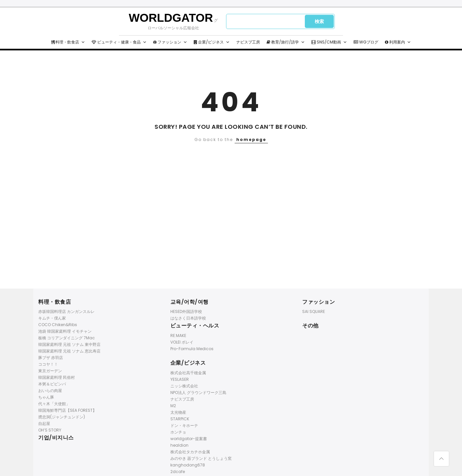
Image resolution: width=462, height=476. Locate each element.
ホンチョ (178, 432)
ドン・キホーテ (184, 425)
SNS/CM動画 (329, 42)
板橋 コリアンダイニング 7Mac (67, 338)
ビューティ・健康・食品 (119, 42)
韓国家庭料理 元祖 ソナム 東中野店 (69, 344)
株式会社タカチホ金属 (190, 452)
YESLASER (180, 379)
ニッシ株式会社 (184, 386)
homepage (251, 140)
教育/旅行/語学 (286, 42)
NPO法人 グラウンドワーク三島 (198, 392)
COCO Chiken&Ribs (58, 325)
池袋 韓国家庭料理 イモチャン (65, 331)
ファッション (170, 42)
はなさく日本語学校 (188, 318)
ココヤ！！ (48, 364)
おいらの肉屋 (50, 391)
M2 (173, 406)
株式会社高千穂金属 (188, 373)
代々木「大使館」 (54, 404)
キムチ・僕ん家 (52, 318)
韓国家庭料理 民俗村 (57, 377)
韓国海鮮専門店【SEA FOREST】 (67, 410)
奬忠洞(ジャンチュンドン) (62, 417)
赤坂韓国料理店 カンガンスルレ (66, 311)
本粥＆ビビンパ (52, 384)
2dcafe (178, 472)
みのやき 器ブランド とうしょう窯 (201, 458)
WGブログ (366, 42)
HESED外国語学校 (186, 311)
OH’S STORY (50, 430)
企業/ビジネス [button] (212, 42)
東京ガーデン (50, 371)
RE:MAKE (178, 336)
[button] (83, 42)
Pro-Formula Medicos (192, 349)
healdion (179, 445)
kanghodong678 (188, 465)
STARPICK (180, 419)
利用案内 (398, 42)
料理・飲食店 (68, 42)
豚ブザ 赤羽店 (51, 358)
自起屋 (44, 423)
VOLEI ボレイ (182, 342)
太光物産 (178, 412)
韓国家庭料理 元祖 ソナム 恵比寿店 (69, 351)
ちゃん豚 (46, 397)
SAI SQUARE (314, 311)
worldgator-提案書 (189, 439)
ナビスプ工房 (248, 42)
